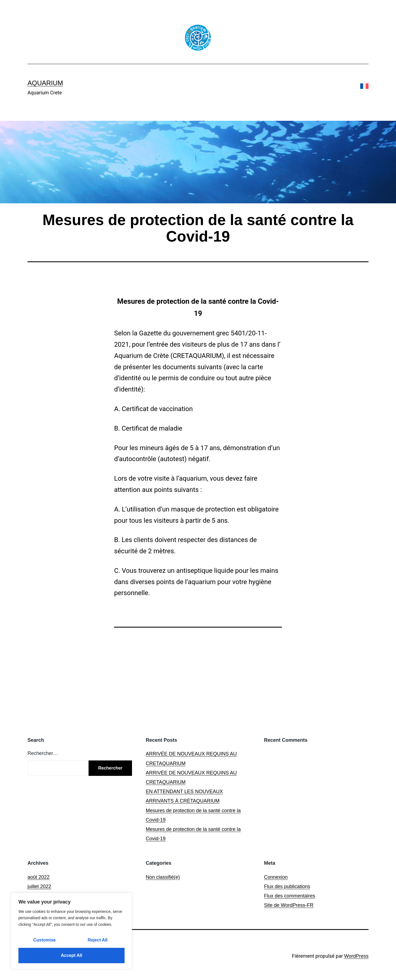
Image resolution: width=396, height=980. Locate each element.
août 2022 (38, 877)
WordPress (356, 956)
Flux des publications (287, 886)
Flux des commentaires (290, 896)
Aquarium (45, 83)
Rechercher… (43, 753)
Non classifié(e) (163, 877)
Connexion (276, 877)
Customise (45, 940)
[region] (71, 931)
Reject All (98, 940)
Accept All (71, 955)
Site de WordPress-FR (289, 905)
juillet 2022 (39, 886)
